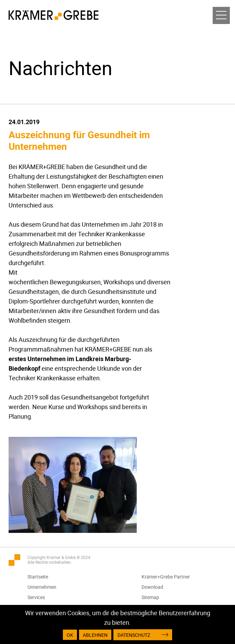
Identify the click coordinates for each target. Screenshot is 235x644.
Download (152, 587)
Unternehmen (42, 587)
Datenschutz (134, 635)
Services (36, 597)
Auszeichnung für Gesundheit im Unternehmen (79, 140)
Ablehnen (95, 635)
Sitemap (150, 597)
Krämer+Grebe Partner (166, 577)
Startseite (38, 577)
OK (70, 635)
